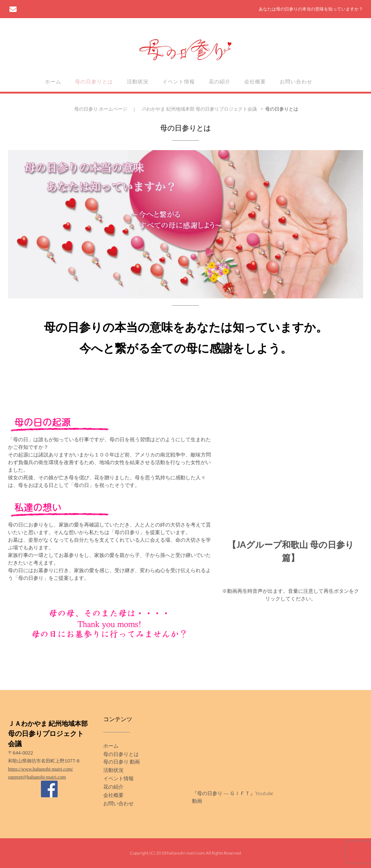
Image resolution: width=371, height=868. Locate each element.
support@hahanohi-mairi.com (37, 777)
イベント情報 (179, 82)
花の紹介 (220, 82)
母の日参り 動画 (122, 762)
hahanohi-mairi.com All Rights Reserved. (204, 853)
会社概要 (255, 82)
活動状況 (138, 82)
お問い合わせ (296, 82)
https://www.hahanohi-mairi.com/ (41, 769)
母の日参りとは (94, 82)
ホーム (53, 82)
